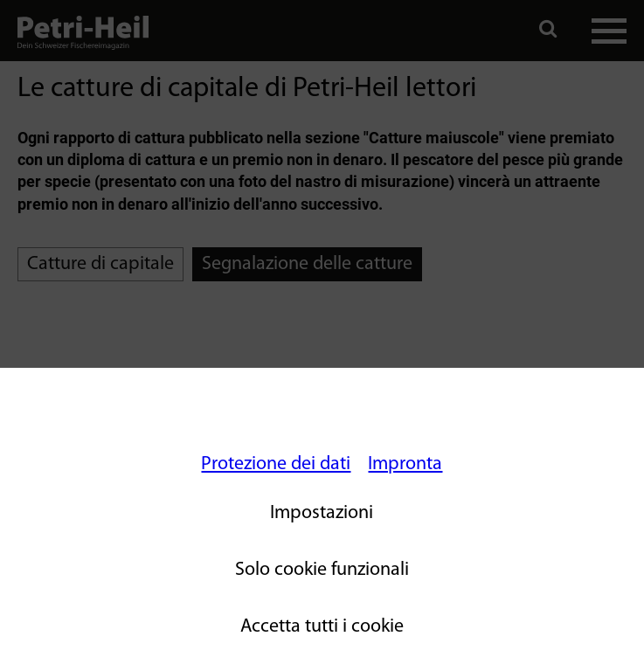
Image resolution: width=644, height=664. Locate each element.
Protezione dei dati (276, 464)
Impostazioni (322, 513)
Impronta (405, 464)
